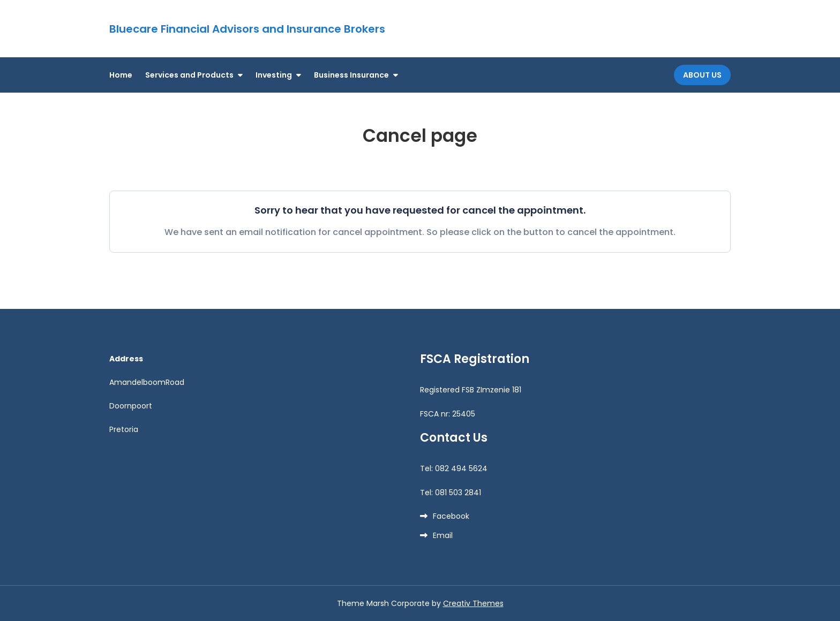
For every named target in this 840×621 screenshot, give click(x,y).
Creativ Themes (473, 603)
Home (121, 75)
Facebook (451, 516)
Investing (274, 75)
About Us (702, 75)
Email (443, 535)
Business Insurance (351, 75)
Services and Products (189, 75)
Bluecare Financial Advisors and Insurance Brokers (247, 29)
